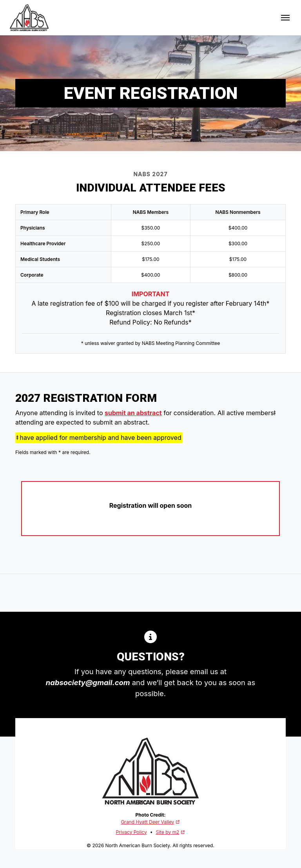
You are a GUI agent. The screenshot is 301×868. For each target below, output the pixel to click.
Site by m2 (170, 832)
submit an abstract (133, 413)
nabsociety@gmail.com (88, 682)
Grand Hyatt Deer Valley (150, 822)
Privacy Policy (131, 832)
